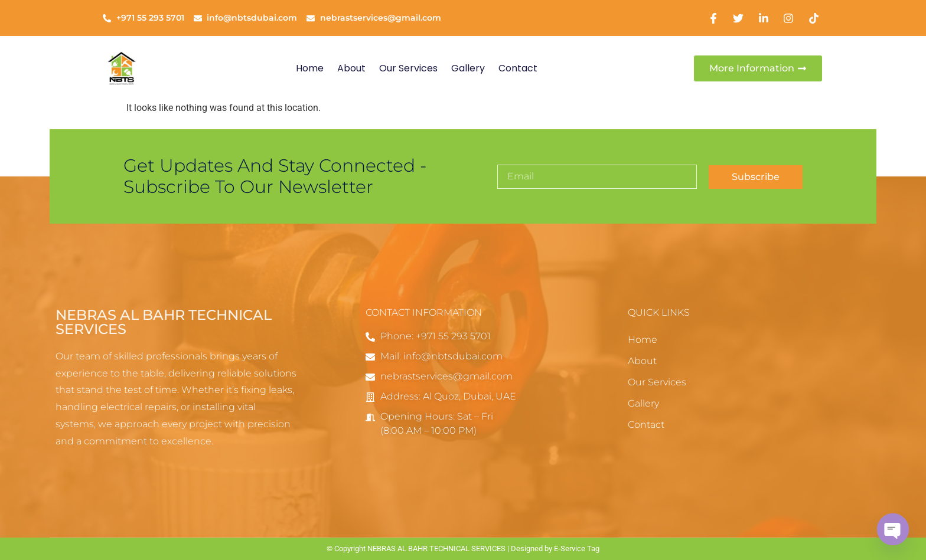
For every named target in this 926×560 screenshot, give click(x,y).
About (351, 68)
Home (310, 68)
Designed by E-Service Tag (555, 548)
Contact (518, 68)
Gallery (468, 68)
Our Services (408, 68)
